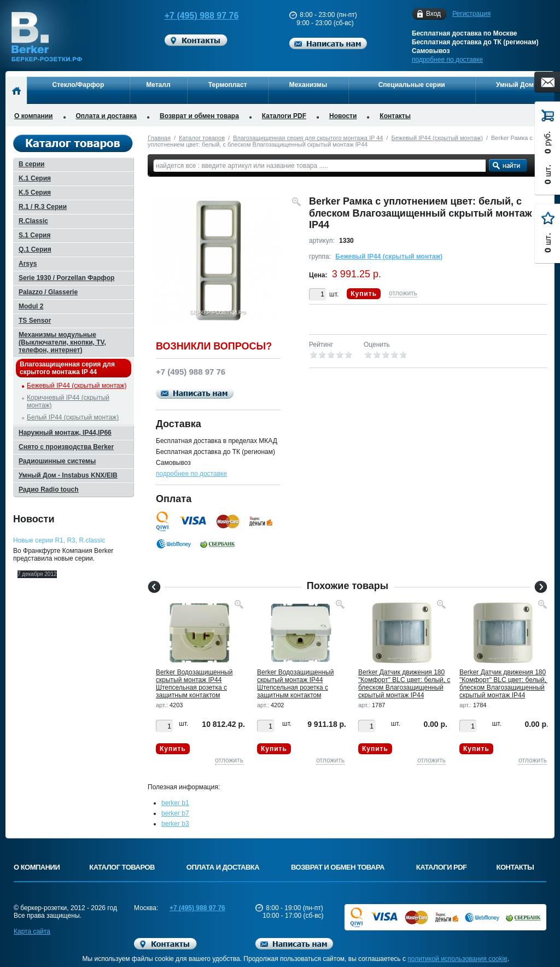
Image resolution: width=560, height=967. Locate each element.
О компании (34, 116)
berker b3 (175, 824)
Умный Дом (515, 85)
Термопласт (228, 85)
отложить (403, 293)
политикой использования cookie (457, 959)
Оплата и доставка (107, 116)
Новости (343, 116)
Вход (433, 14)
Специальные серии (412, 85)
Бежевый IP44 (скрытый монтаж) (437, 138)
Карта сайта (32, 931)
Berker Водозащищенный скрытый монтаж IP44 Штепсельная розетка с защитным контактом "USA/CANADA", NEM (194, 688)
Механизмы (308, 85)
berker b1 (175, 803)
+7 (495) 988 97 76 (191, 16)
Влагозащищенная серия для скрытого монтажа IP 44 (308, 138)
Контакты (395, 116)
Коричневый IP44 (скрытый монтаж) (68, 401)
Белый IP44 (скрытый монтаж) (73, 417)
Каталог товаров (202, 138)
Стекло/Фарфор (78, 85)
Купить (364, 294)
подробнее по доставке (447, 60)
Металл (158, 85)
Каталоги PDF (284, 116)
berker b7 (175, 813)
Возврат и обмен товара (199, 116)
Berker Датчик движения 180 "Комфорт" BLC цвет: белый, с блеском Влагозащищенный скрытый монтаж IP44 (404, 684)
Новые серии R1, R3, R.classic (59, 540)
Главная (159, 138)
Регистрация (471, 14)
